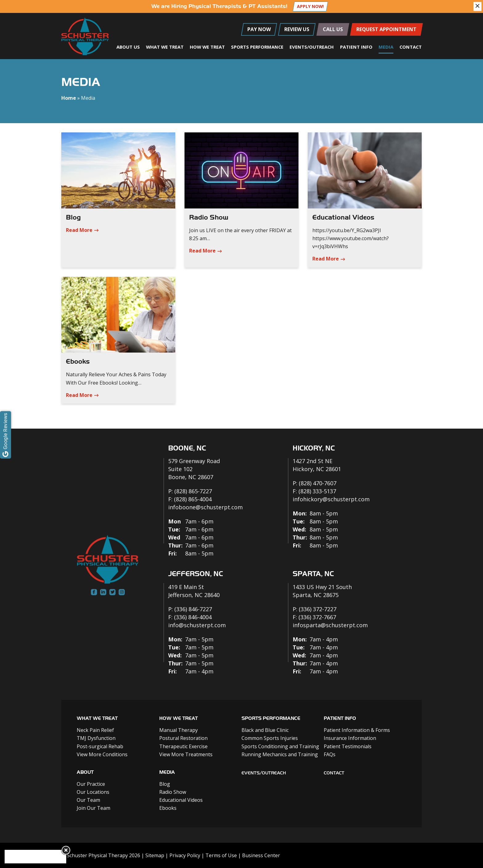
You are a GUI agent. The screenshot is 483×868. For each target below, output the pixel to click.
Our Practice (91, 784)
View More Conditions (102, 754)
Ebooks (78, 361)
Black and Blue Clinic (265, 730)
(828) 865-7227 (193, 491)
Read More (79, 230)
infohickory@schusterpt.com (331, 499)
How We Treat (207, 47)
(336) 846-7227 (193, 609)
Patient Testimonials (348, 746)
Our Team (88, 800)
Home (69, 98)
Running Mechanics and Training (280, 754)
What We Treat (165, 47)
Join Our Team (93, 808)
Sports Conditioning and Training (280, 746)
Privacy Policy (185, 855)
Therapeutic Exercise (183, 746)
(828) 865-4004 (193, 499)
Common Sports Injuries (270, 738)
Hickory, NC (314, 448)
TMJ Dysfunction (96, 738)
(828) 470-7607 (318, 483)
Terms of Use (221, 855)
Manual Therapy (179, 730)
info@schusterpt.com (197, 625)
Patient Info (356, 47)
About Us (128, 47)
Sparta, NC (313, 574)
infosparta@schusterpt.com (330, 625)
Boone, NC (187, 448)
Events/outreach (264, 773)
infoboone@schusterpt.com (205, 507)
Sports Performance (257, 47)
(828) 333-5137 (317, 491)
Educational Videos (343, 217)
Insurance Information (350, 738)
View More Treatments (186, 754)
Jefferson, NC (196, 574)
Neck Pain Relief (95, 730)
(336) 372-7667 (317, 617)
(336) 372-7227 (318, 609)
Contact (411, 47)
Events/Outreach (312, 47)
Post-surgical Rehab (100, 746)
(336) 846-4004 (193, 617)
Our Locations (93, 792)
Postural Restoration (183, 738)
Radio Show (209, 217)
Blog (73, 217)
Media (386, 47)
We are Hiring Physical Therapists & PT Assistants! (219, 6)
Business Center (261, 855)
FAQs (330, 754)
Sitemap (155, 855)
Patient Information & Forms (357, 730)
